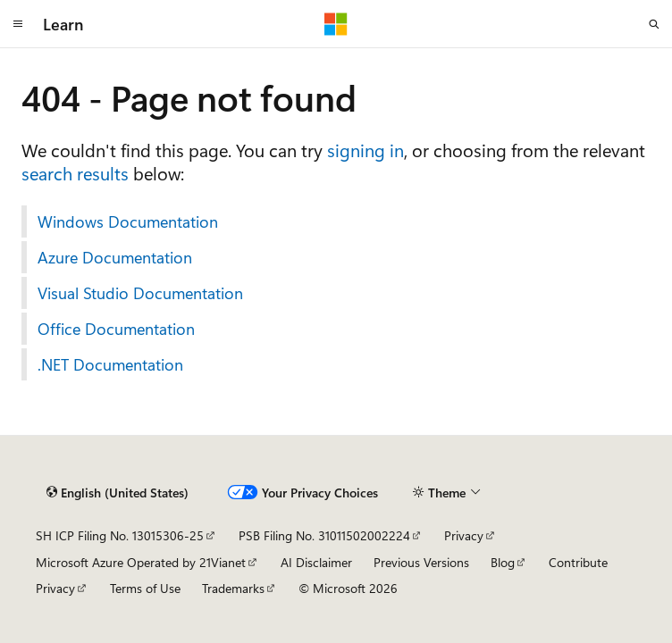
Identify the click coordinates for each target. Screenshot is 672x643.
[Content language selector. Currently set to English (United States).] (118, 493)
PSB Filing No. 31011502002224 (324, 535)
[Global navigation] (18, 24)
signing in (365, 150)
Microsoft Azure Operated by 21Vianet (141, 562)
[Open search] (654, 24)
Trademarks (233, 588)
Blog (503, 562)
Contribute (578, 562)
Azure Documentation (115, 257)
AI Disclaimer (316, 562)
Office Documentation (116, 329)
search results (75, 173)
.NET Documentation (110, 364)
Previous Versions (421, 562)
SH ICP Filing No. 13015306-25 (120, 535)
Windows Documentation (128, 221)
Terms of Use (145, 588)
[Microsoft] (336, 24)
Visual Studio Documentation (140, 293)
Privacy (464, 535)
